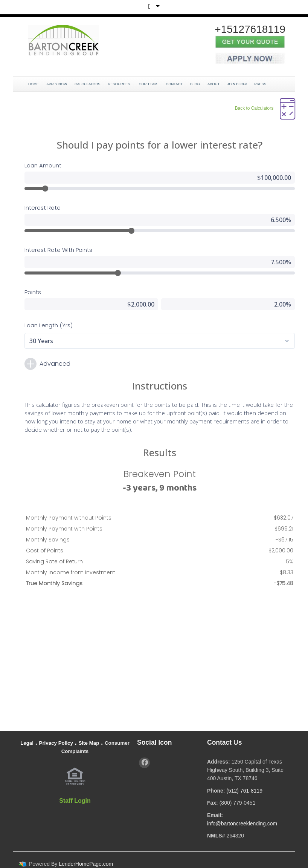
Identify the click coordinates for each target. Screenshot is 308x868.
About (213, 84)
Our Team (148, 84)
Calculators (87, 84)
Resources (119, 84)
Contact (174, 84)
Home (34, 84)
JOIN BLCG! (237, 84)
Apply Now (57, 84)
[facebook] (144, 763)
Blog (195, 84)
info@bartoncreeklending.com (242, 824)
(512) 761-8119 (244, 791)
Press (261, 84)
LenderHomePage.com (86, 864)
